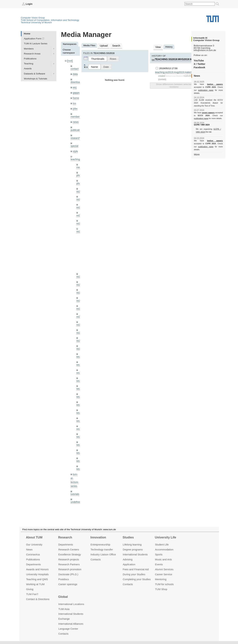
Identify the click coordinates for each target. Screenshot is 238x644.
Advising (128, 559)
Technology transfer (102, 549)
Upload (103, 45)
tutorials (75, 481)
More (197, 148)
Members (29, 49)
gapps (76, 91)
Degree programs (133, 549)
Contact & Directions (38, 599)
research (75, 135)
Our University (34, 545)
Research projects (69, 559)
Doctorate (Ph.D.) (68, 574)
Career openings (68, 584)
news (76, 120)
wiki (75, 493)
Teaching (29, 64)
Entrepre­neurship (100, 545)
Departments (33, 564)
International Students (135, 554)
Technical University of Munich (36, 22)
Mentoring (161, 579)
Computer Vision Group (33, 18)
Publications (30, 58)
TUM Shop (161, 589)
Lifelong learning (132, 545)
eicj (74, 86)
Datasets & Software (35, 73)
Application (129, 564)
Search (115, 45)
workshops (76, 501)
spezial (74, 143)
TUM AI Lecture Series (36, 44)
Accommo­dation (164, 549)
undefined (76, 488)
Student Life (162, 545)
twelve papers (208, 84)
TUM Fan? (32, 594)
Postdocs (64, 579)
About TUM (34, 537)
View (158, 47)
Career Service (164, 574)
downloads (76, 81)
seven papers (208, 110)
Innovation (98, 537)
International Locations (71, 604)
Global (63, 597)
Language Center (68, 629)
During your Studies (134, 574)
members (75, 115)
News (29, 549)
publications (77, 127)
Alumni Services (164, 569)
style (75, 148)
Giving (30, 589)
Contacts (96, 559)
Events (159, 564)
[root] (70, 61)
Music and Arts (163, 559)
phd (78, 172)
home (76, 97)
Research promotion (70, 569)
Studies (128, 537)
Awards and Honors (37, 569)
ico (74, 102)
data (75, 73)
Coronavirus (33, 554)
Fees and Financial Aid (136, 569)
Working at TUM (35, 584)
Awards (28, 69)
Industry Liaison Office (103, 554)
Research (65, 537)
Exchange (64, 619)
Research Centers (69, 549)
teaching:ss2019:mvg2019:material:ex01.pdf (183, 59)
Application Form (33, 39)
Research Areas (32, 53)
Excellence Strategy (70, 554)
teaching (75, 156)
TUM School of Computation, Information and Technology (50, 20)
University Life (165, 537)
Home (27, 33)
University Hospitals (37, 574)
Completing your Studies (137, 579)
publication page (201, 90)
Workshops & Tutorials (36, 78)
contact (74, 68)
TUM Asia (64, 609)
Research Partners (69, 564)
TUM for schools (164, 584)
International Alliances (71, 624)
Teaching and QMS (37, 579)
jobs (75, 107)
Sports (159, 554)
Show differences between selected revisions (174, 85)
